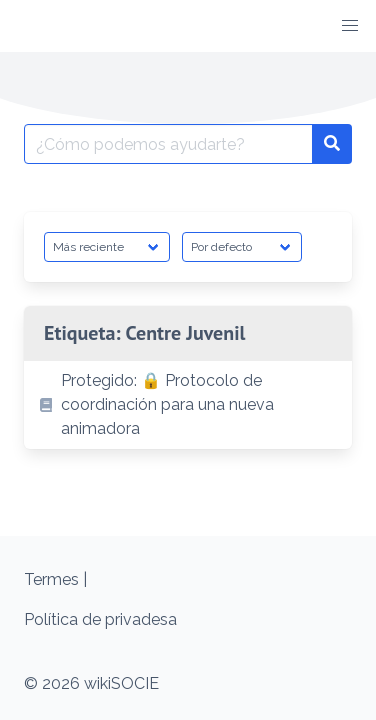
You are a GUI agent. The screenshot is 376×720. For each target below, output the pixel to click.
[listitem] (188, 405)
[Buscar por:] (168, 144)
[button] (350, 26)
